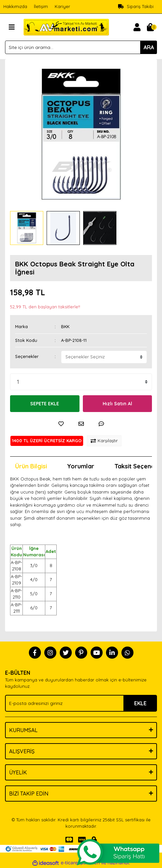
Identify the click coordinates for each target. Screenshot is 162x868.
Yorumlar (81, 466)
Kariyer (62, 6)
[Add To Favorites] (61, 424)
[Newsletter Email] (81, 703)
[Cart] (150, 27)
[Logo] (66, 27)
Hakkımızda (15, 6)
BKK (65, 326)
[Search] (81, 47)
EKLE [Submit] (140, 703)
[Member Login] (137, 27)
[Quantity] (81, 382)
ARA (149, 47)
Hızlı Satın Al (117, 404)
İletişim (41, 6)
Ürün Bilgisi (31, 466)
